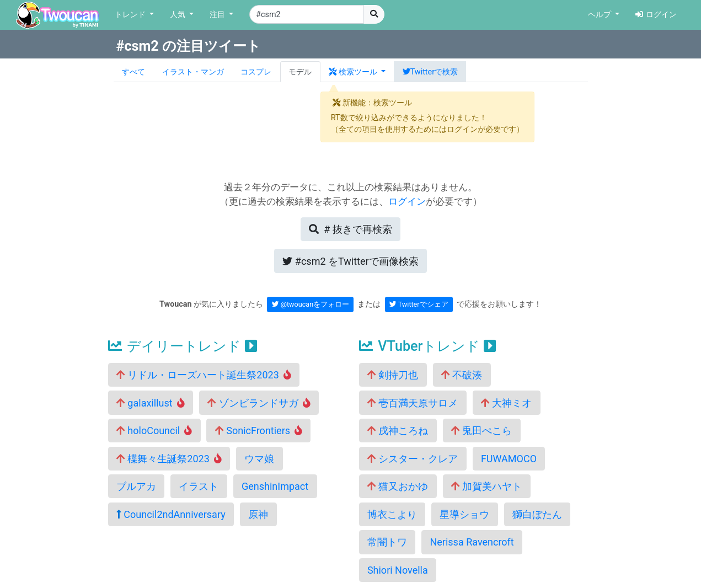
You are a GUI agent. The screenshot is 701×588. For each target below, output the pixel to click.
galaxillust (151, 403)
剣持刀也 (393, 375)
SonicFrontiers (259, 431)
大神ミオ (506, 403)
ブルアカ (136, 486)
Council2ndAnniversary (171, 514)
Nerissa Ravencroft (472, 542)
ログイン (656, 15)
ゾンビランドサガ (259, 403)
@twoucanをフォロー (311, 304)
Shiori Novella (398, 570)
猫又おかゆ (398, 486)
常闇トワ (387, 542)
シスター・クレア (413, 459)
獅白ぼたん (537, 514)
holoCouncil (154, 431)
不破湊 (462, 375)
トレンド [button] (131, 15)
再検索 (350, 229)
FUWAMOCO (509, 459)
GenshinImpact (275, 486)
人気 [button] (179, 15)
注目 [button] (218, 15)
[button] (357, 72)
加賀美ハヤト (486, 486)
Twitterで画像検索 (350, 261)
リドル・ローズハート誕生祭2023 (204, 375)
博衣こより (392, 514)
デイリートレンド (183, 346)
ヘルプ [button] (601, 15)
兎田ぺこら (481, 431)
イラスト (199, 486)
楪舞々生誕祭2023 (169, 459)
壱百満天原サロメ (413, 403)
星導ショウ (464, 514)
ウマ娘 (259, 459)
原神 (258, 514)
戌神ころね (398, 431)
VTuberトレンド (427, 346)
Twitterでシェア (419, 304)
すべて (133, 72)
